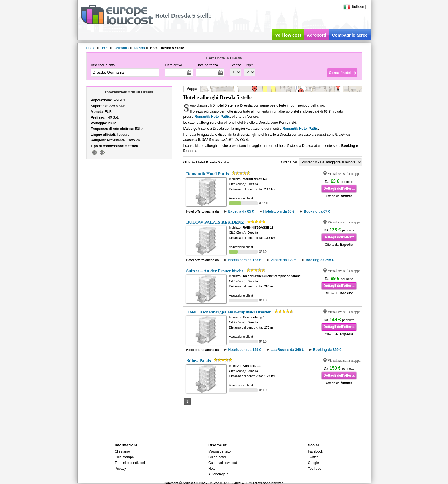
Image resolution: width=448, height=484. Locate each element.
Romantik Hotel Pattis (212, 117)
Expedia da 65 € (241, 211)
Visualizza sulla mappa (344, 174)
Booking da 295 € (320, 260)
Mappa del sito (219, 451)
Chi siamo (122, 451)
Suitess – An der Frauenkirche (215, 271)
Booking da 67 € (317, 211)
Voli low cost (288, 35)
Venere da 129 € (283, 260)
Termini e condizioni (130, 463)
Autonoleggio (218, 474)
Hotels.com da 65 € (279, 211)
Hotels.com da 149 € (244, 350)
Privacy (120, 469)
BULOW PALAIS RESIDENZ (215, 222)
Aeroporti (317, 35)
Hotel (212, 469)
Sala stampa (124, 457)
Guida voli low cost (223, 463)
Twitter (313, 457)
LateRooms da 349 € (287, 350)
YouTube (314, 469)
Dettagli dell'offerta (339, 189)
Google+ (314, 463)
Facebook (315, 451)
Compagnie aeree (350, 35)
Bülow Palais (199, 360)
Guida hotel (217, 457)
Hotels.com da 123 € (244, 260)
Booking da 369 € (327, 350)
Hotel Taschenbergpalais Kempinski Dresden (229, 312)
